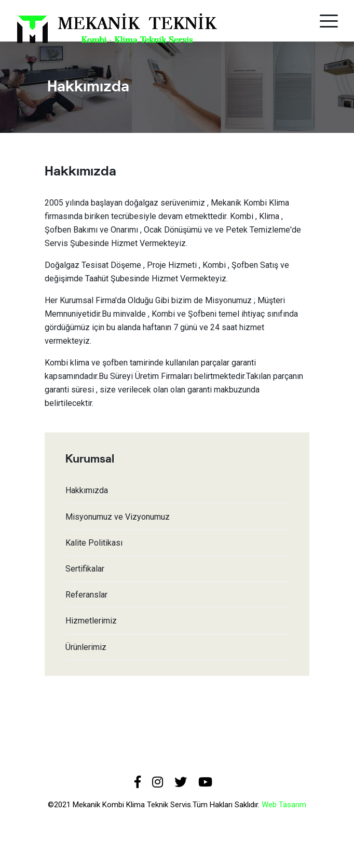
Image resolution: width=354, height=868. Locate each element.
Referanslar (86, 595)
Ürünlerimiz (86, 647)
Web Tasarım (284, 805)
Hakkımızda (87, 490)
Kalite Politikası (94, 543)
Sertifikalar (85, 569)
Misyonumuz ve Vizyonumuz (118, 517)
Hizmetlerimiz (91, 621)
